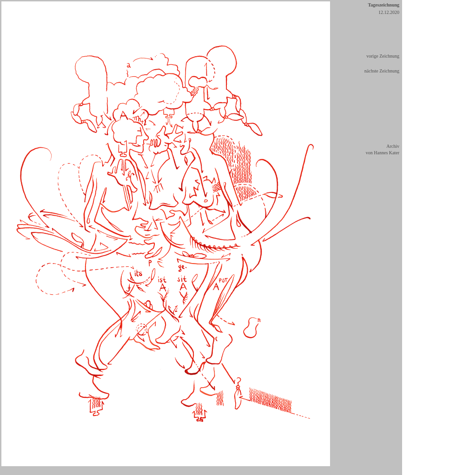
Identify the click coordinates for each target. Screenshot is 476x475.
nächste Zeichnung (382, 71)
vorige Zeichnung (383, 56)
